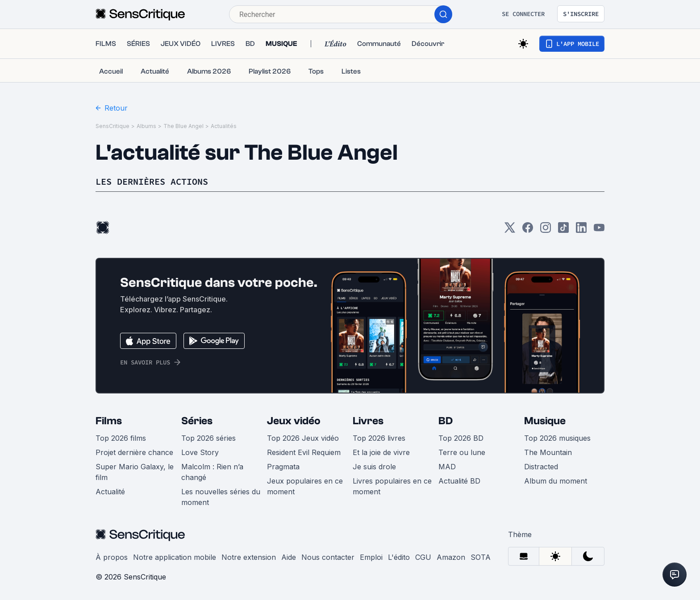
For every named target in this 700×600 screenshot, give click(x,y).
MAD (447, 467)
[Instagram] (546, 230)
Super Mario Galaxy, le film (135, 472)
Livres (368, 421)
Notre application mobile (175, 557)
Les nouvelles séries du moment (221, 497)
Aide (289, 557)
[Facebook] (528, 230)
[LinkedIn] (581, 230)
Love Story (200, 452)
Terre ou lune (462, 452)
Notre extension (249, 557)
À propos (112, 557)
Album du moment (556, 481)
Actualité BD (459, 481)
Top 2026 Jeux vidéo (303, 438)
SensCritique (112, 126)
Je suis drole (374, 467)
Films (109, 421)
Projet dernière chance (134, 452)
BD (446, 421)
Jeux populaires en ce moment (305, 486)
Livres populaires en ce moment (392, 486)
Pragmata (283, 467)
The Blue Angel (183, 126)
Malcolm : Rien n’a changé (212, 472)
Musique (545, 421)
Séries (197, 421)
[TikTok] (563, 230)
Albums (146, 126)
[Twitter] (510, 230)
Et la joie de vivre (381, 452)
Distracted (541, 467)
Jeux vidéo (294, 421)
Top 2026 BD (461, 438)
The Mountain (548, 452)
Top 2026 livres (379, 438)
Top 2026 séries (208, 438)
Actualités (224, 126)
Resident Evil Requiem (304, 452)
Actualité (110, 492)
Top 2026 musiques (557, 438)
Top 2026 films (121, 438)
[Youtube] (599, 230)
